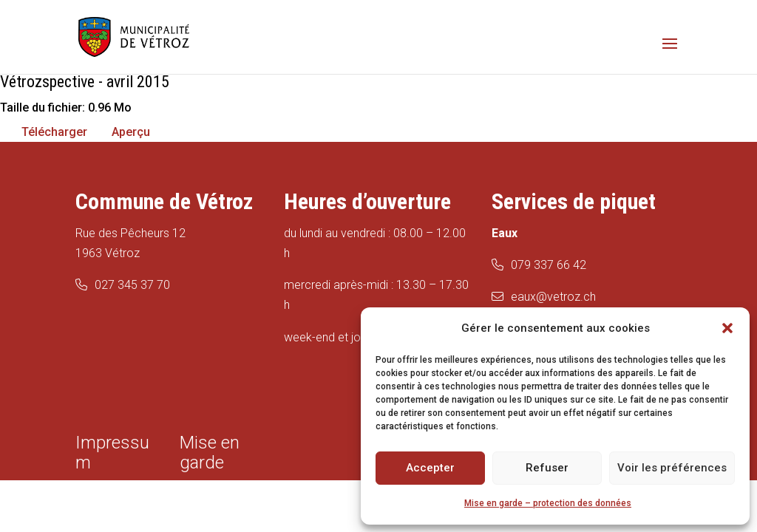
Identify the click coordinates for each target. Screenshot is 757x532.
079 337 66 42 (549, 265)
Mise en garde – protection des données (548, 503)
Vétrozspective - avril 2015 (85, 82)
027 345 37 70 (132, 285)
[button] (727, 328)
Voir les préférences (672, 468)
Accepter (430, 468)
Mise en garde (210, 453)
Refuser (547, 468)
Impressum (112, 453)
